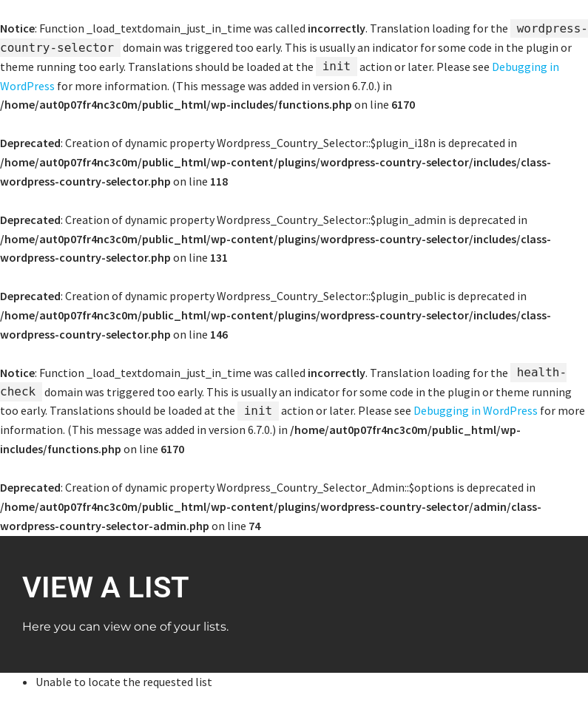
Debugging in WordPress (476, 410)
